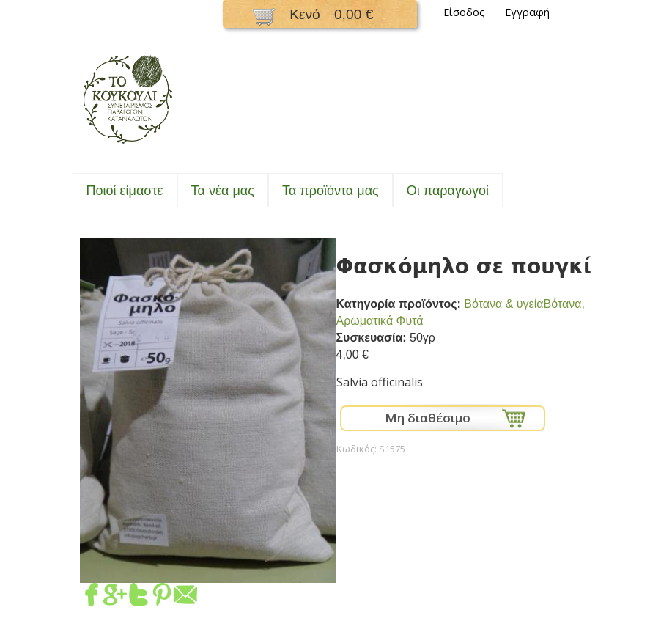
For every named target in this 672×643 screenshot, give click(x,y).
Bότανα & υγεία (503, 304)
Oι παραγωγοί (448, 191)
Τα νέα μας (223, 191)
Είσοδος (464, 12)
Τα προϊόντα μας (331, 191)
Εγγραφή (527, 12)
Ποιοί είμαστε (125, 191)
